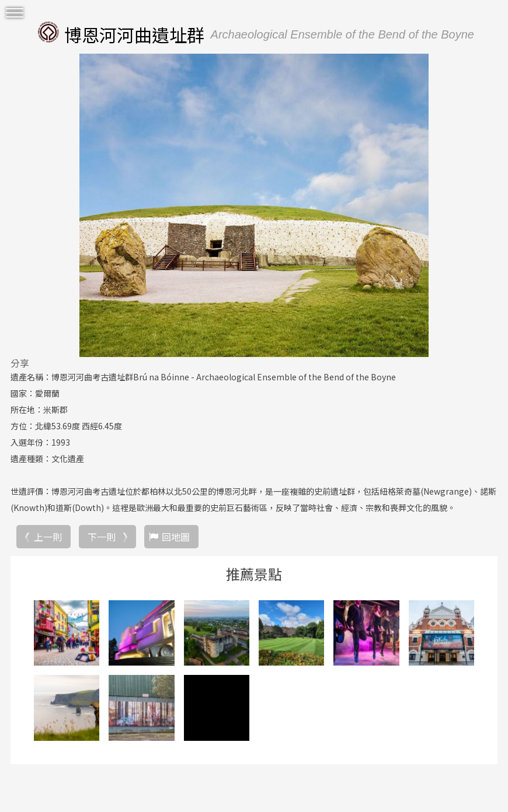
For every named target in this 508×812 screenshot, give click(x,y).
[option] (254, 205)
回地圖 (176, 537)
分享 (20, 363)
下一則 (102, 537)
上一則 (48, 537)
